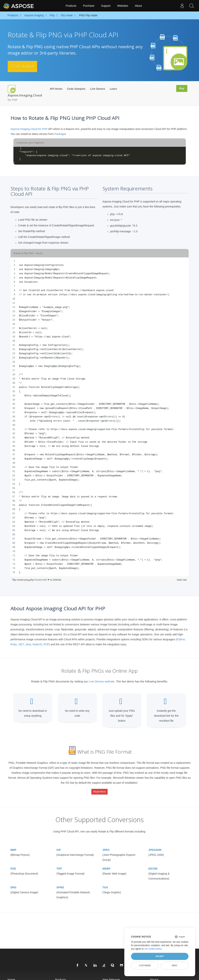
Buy (181, 89)
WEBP (106, 864)
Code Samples (76, 89)
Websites (123, 6)
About (138, 6)
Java (28, 644)
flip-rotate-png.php (23, 580)
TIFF (59, 864)
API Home (56, 89)
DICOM (153, 864)
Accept (160, 956)
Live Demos (98, 89)
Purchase (89, 6)
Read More (99, 790)
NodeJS (37, 644)
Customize (145, 965)
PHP (46, 644)
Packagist (60, 134)
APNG (60, 883)
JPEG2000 (155, 845)
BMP (14, 845)
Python (181, 639)
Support (106, 6)
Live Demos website (102, 681)
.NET (21, 644)
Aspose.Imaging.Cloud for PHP (29, 129)
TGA (105, 883)
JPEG (106, 845)
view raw (182, 580)
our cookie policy (153, 949)
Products (71, 6)
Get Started (24, 66)
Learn (113, 89)
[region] (100, 417)
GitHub (57, 580)
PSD (13, 864)
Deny (175, 965)
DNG (14, 883)
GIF (59, 845)
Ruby (14, 644)
